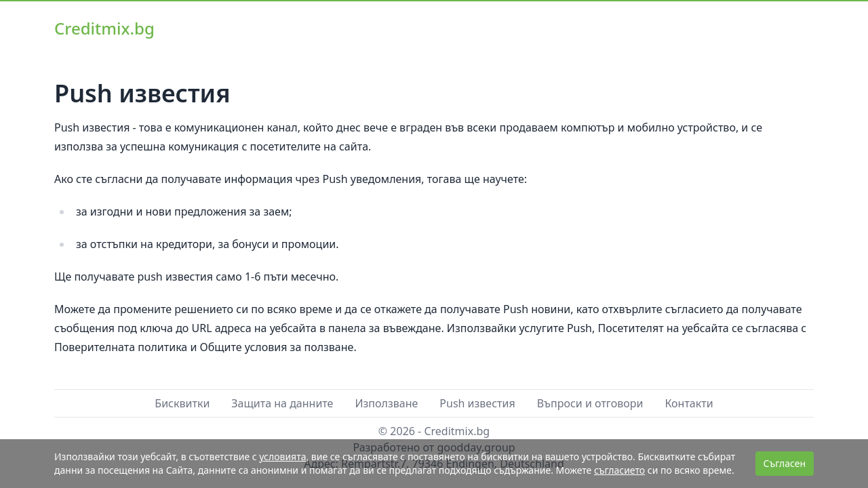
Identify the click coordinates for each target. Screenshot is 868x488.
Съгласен (785, 463)
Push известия (477, 403)
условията (282, 456)
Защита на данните (282, 403)
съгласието (619, 470)
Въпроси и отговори (590, 403)
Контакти (689, 403)
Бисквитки (182, 403)
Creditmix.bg (104, 28)
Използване (386, 403)
